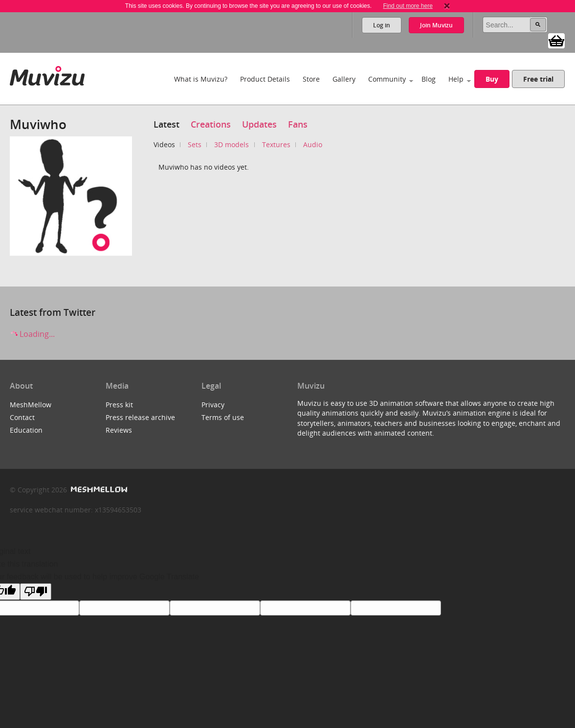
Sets (195, 144)
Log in (382, 25)
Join (436, 25)
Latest (166, 124)
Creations (211, 124)
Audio (313, 144)
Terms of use (223, 417)
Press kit (119, 405)
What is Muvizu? (201, 79)
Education (26, 430)
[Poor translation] (36, 592)
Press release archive (140, 417)
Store (311, 79)
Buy (492, 79)
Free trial (538, 79)
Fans (298, 124)
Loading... (32, 334)
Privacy (213, 405)
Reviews (119, 430)
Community (387, 79)
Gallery (344, 79)
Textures (276, 144)
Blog (429, 79)
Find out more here (408, 6)
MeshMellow (31, 405)
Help (456, 79)
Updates (259, 124)
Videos (164, 144)
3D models (232, 144)
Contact (22, 417)
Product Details (265, 79)
